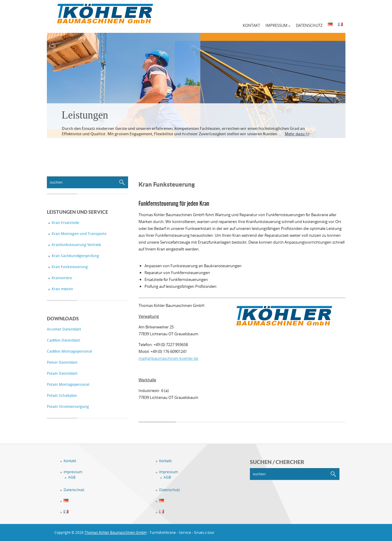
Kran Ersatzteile (65, 223)
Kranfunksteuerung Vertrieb (76, 245)
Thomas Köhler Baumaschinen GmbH (116, 532)
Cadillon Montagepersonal (69, 351)
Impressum (278, 25)
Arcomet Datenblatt (64, 329)
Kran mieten (62, 289)
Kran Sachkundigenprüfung (75, 256)
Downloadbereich (225, 146)
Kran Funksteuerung (70, 267)
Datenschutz (309, 25)
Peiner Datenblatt (62, 362)
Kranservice (62, 278)
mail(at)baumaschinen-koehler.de (168, 358)
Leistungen (85, 115)
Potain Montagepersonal (68, 384)
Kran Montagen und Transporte (79, 234)
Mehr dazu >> (297, 134)
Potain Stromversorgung (68, 406)
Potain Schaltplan (62, 395)
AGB (72, 477)
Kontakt (251, 25)
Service (105, 146)
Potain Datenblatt (62, 373)
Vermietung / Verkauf (158, 146)
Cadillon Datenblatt (64, 340)
